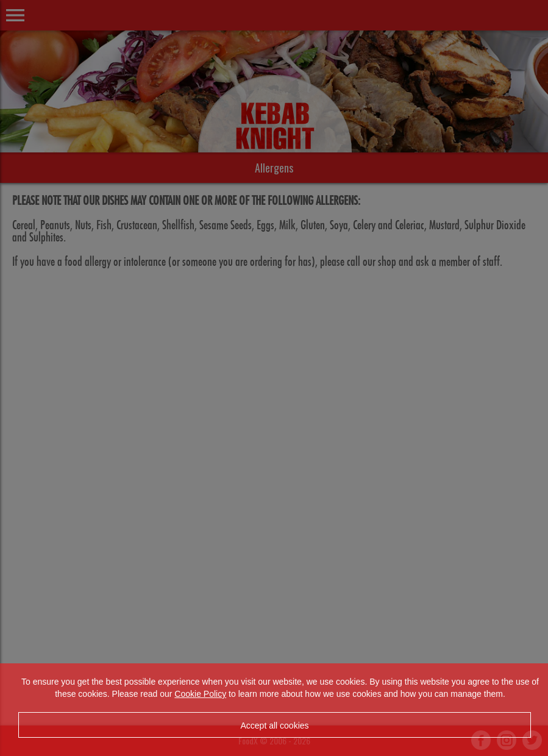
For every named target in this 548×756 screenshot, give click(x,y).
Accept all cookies (274, 726)
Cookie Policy (200, 694)
